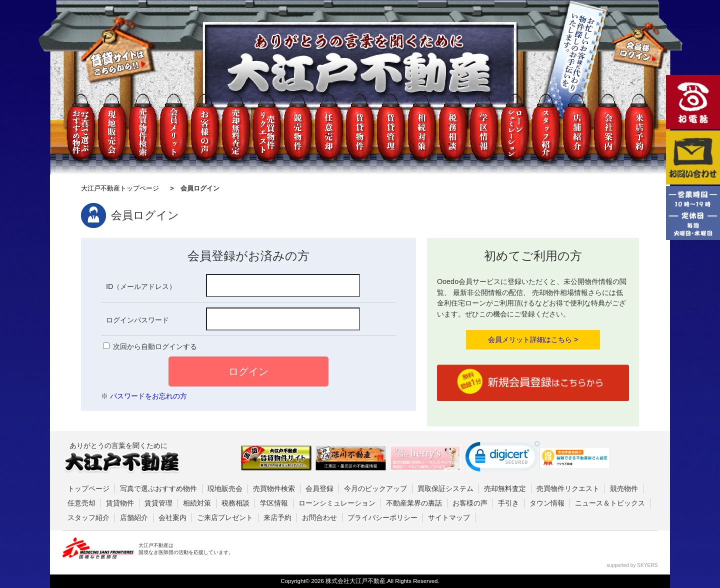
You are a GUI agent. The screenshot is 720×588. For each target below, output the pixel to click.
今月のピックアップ (375, 488)
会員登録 (319, 488)
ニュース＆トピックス (610, 503)
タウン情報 (547, 503)
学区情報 (274, 503)
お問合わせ (319, 517)
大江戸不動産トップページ (120, 188)
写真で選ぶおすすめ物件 (158, 488)
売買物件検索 (274, 488)
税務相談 (235, 503)
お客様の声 (470, 503)
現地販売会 (225, 488)
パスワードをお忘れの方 (148, 396)
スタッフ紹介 (88, 517)
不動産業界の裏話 (414, 503)
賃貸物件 (120, 503)
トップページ (88, 488)
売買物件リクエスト (568, 488)
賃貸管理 (158, 503)
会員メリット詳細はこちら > (533, 339)
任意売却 (81, 503)
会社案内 (172, 517)
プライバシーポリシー (382, 517)
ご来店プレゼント (225, 517)
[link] (502, 459)
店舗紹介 (134, 517)
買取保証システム (445, 488)
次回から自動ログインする (155, 346)
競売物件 (624, 488)
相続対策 (197, 503)
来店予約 (277, 517)
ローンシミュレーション (337, 503)
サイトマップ (449, 517)
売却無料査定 (505, 488)
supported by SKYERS (632, 565)
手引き (508, 503)
